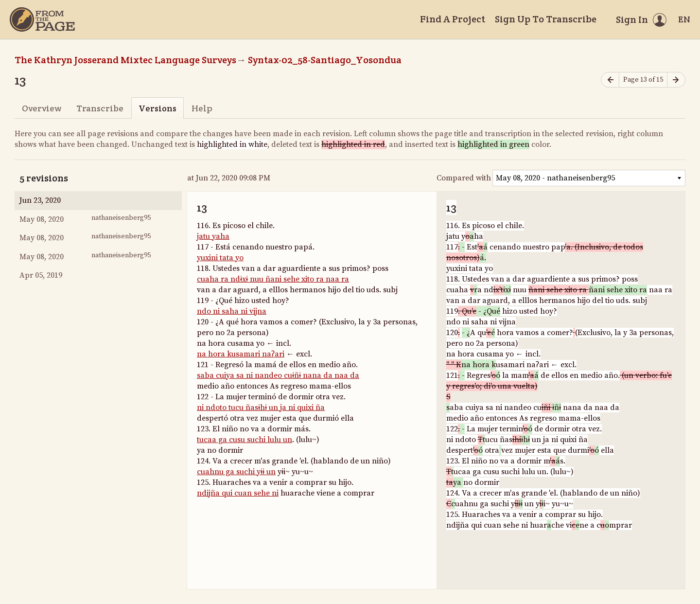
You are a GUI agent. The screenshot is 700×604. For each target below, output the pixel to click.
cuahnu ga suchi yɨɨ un (236, 472)
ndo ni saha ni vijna (232, 311)
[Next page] (676, 80)
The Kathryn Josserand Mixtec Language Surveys (125, 60)
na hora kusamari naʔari (241, 354)
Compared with (464, 178)
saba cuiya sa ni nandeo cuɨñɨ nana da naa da (278, 375)
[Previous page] (610, 80)
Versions (157, 108)
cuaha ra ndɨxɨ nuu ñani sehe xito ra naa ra (273, 279)
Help (202, 108)
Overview (42, 108)
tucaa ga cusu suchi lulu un (245, 440)
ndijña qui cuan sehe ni (238, 493)
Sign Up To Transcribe (546, 19)
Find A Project (453, 19)
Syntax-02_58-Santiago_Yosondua (325, 60)
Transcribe (100, 108)
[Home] (42, 19)
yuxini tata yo (220, 258)
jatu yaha (213, 236)
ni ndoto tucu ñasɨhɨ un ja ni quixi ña (261, 408)
